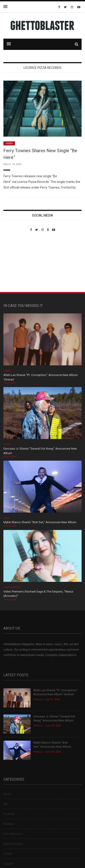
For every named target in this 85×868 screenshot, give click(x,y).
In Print (8, 854)
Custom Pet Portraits (17, 262)
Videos (9, 143)
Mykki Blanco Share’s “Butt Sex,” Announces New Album (40, 522)
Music (7, 794)
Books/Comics (13, 844)
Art (5, 804)
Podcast (9, 814)
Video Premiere (12, 587)
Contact (8, 864)
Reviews (9, 824)
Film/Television (13, 834)
